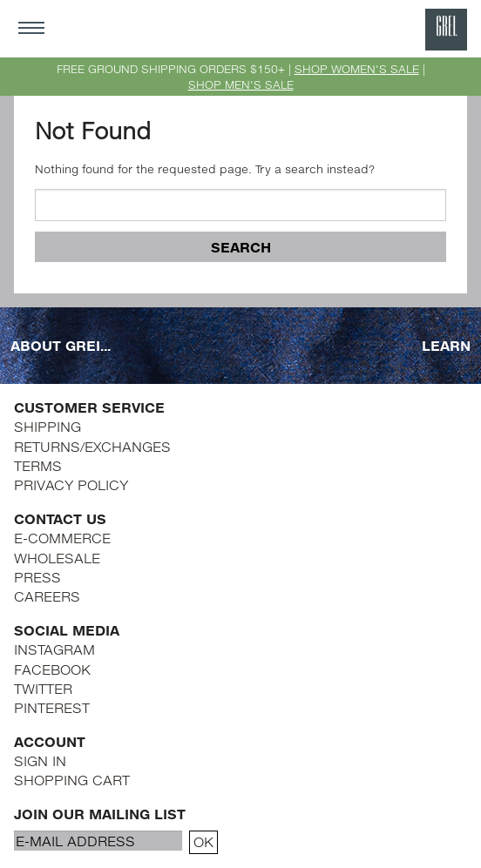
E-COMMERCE (62, 538)
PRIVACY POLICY (71, 484)
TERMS (38, 465)
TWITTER (43, 688)
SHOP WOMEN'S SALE (357, 69)
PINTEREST (52, 707)
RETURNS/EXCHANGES (92, 446)
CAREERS (47, 596)
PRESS (37, 577)
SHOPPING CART (72, 780)
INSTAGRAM (54, 649)
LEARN (446, 345)
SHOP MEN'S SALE (241, 84)
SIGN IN (40, 760)
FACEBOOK (52, 669)
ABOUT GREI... (61, 345)
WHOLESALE (57, 558)
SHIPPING (47, 426)
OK (203, 841)
